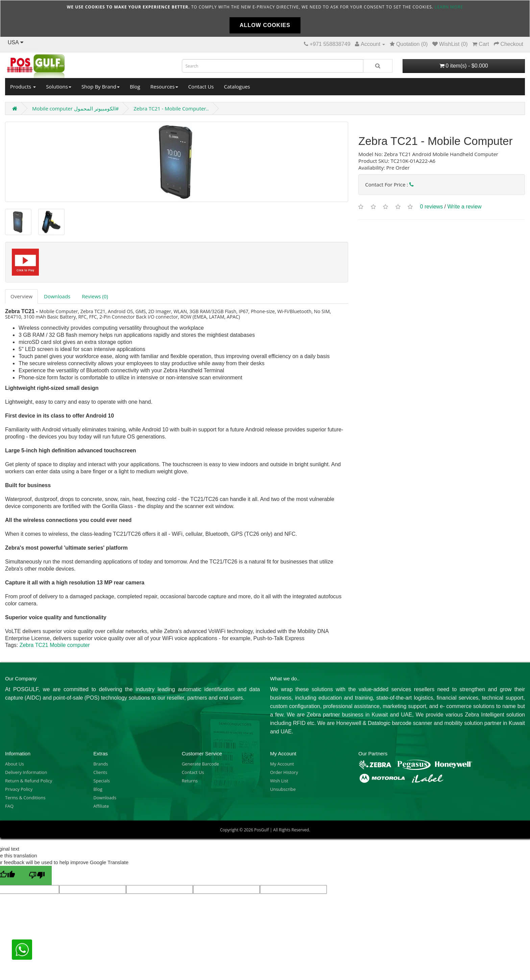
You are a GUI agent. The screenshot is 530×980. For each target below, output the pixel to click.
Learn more (449, 7)
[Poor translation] (37, 875)
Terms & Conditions (25, 798)
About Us (15, 764)
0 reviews (432, 207)
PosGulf (261, 830)
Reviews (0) (95, 296)
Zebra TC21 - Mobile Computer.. (171, 108)
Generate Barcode (200, 764)
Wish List (279, 781)
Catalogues (237, 86)
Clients (100, 772)
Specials (102, 781)
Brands (101, 764)
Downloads (57, 296)
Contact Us (201, 86)
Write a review (465, 207)
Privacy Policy (19, 789)
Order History (284, 772)
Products (23, 86)
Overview (21, 296)
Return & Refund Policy (29, 781)
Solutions (59, 86)
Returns (190, 781)
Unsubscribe (283, 789)
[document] (265, 19)
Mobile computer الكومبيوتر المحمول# (75, 108)
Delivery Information (26, 772)
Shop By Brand (101, 86)
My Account (282, 764)
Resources (164, 86)
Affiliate (101, 806)
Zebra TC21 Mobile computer (55, 645)
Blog (135, 86)
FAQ (9, 806)
